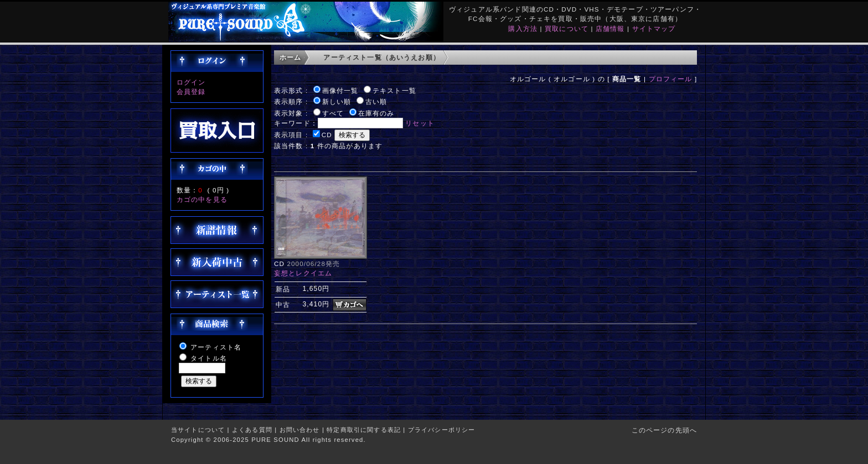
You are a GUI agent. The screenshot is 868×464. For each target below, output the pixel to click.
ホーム (290, 57)
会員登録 (191, 92)
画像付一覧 (340, 90)
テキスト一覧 (394, 90)
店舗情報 (610, 28)
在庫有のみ (376, 113)
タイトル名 (209, 358)
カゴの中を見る (202, 199)
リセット (420, 123)
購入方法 (523, 28)
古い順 (376, 101)
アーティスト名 (216, 347)
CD (327, 135)
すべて (333, 113)
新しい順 (337, 101)
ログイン (191, 82)
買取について (567, 28)
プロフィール (671, 79)
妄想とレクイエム (303, 273)
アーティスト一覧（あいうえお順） (382, 57)
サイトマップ (654, 28)
